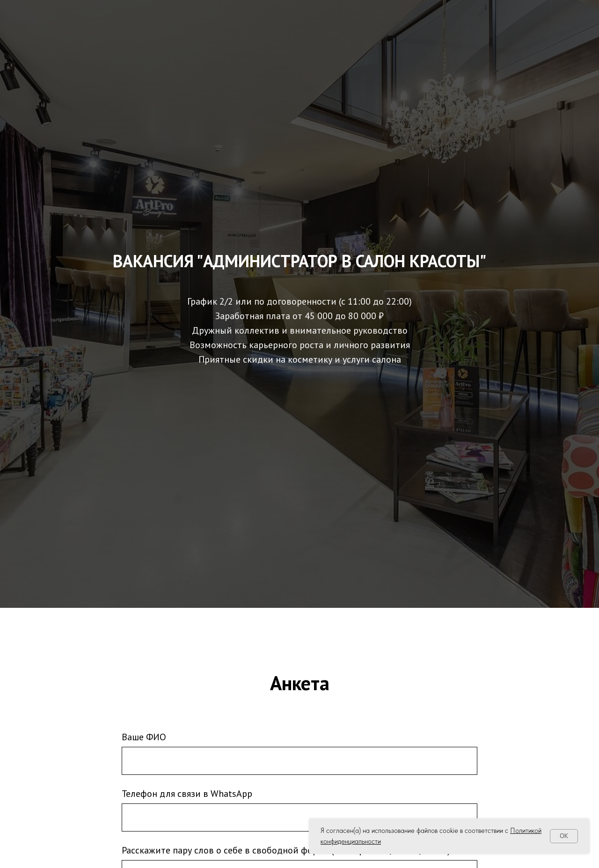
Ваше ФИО (144, 737)
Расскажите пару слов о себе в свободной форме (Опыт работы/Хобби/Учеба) (286, 850)
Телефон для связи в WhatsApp (187, 794)
